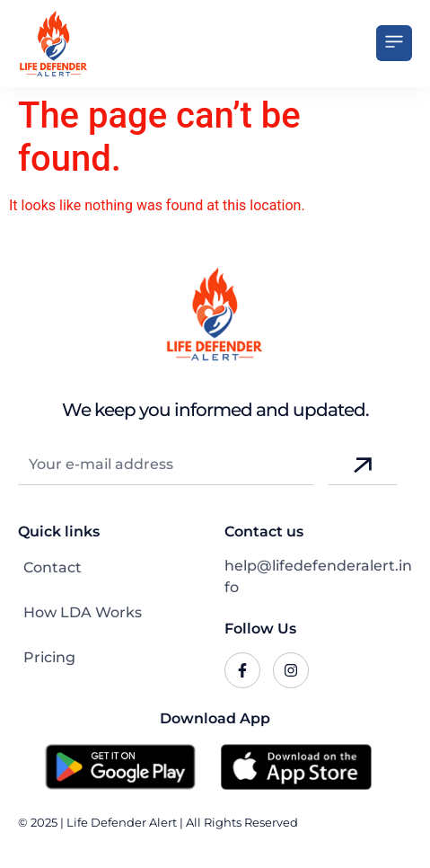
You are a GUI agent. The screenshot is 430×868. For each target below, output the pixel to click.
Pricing (49, 657)
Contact (53, 567)
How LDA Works (83, 612)
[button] (394, 43)
